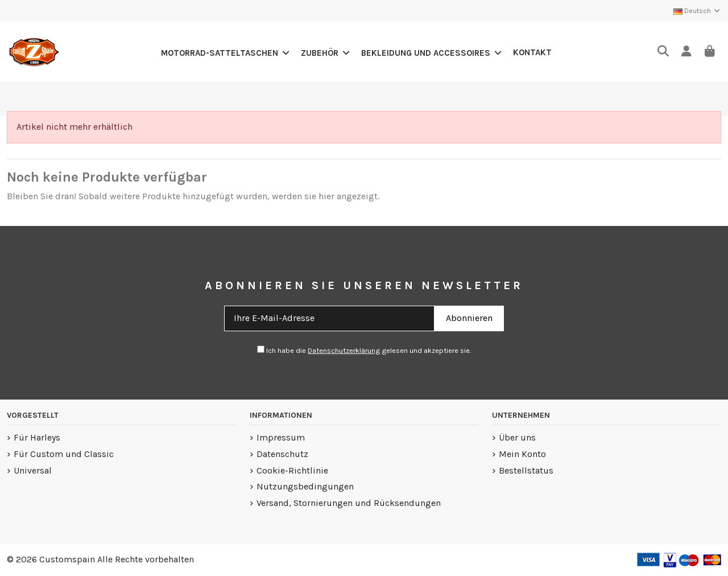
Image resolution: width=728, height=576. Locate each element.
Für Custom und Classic (64, 454)
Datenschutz (282, 454)
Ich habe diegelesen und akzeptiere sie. (364, 350)
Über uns (517, 437)
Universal (33, 470)
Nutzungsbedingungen (305, 486)
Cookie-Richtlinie (292, 470)
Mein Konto (522, 454)
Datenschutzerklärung (344, 350)
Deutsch (697, 11)
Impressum (281, 437)
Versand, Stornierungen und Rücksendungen (349, 503)
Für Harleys (37, 437)
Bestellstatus (526, 470)
